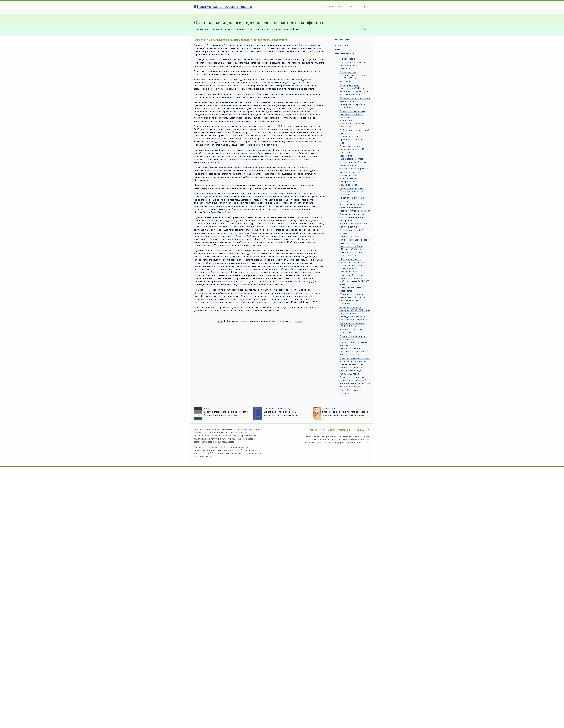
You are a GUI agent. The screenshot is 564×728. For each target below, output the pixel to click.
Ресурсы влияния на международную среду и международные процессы (354, 317)
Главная (198, 29)
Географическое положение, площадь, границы (354, 64)
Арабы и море (329, 409)
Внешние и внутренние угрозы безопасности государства (355, 360)
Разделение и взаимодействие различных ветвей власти (354, 124)
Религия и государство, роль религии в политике (354, 225)
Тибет (207, 409)
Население (345, 69)
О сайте (332, 430)
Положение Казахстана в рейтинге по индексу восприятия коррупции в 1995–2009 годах (351, 369)
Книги (343, 7)
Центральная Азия (213, 29)
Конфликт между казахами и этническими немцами (353, 206)
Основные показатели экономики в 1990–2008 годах (355, 309)
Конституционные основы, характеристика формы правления (352, 114)
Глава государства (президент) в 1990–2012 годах (352, 140)
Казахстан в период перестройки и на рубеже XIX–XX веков (352, 104)
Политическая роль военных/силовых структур (354, 254)
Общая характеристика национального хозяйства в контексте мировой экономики (352, 299)
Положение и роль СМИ (351, 272)
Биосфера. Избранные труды (278, 409)
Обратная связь (359, 7)
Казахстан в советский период (355, 98)
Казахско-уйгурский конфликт (355, 211)
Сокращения (363, 430)
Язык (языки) (346, 82)
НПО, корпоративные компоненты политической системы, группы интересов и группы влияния (353, 264)
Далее (366, 29)
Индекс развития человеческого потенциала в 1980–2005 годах (353, 75)
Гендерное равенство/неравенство (351, 289)
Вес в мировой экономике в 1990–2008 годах (352, 325)
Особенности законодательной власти (352, 157)
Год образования (348, 59)
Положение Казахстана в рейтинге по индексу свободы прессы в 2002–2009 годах (354, 280)
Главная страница (344, 39)
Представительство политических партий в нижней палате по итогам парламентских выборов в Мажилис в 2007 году (355, 243)
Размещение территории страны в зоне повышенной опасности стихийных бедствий (355, 380)
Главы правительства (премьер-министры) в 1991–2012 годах (354, 149)
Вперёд (299, 321)
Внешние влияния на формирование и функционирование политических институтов (352, 183)
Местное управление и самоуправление (350, 174)
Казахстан (229, 29)
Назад (220, 321)
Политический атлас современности (224, 7)
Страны (331, 7)
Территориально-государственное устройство (354, 167)
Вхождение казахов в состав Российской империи (354, 93)
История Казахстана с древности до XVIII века (352, 87)
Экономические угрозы (351, 387)
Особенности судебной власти (354, 162)
